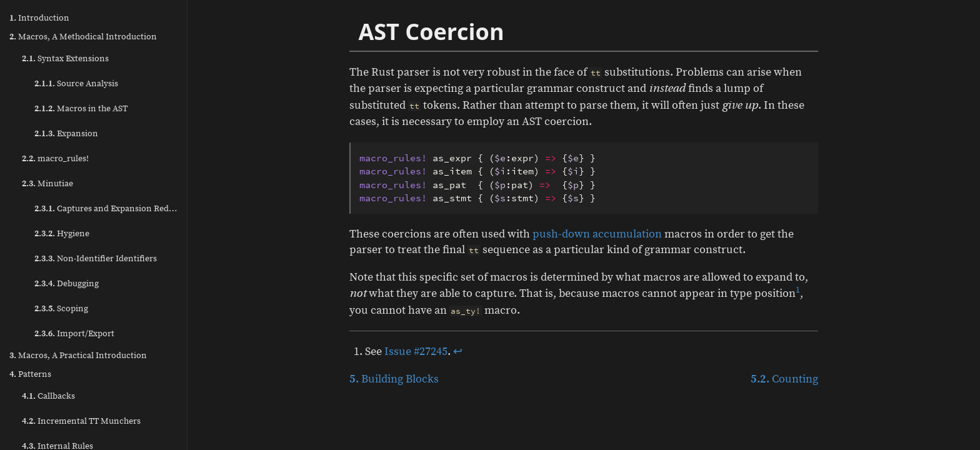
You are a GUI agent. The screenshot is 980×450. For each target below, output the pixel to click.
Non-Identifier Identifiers (96, 259)
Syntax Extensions (65, 59)
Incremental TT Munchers (81, 421)
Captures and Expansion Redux (106, 209)
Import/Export (74, 334)
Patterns (30, 374)
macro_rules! (55, 159)
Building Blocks (394, 379)
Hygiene (62, 234)
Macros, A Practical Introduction (78, 356)
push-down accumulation (597, 234)
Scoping (61, 309)
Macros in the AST (81, 109)
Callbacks (48, 396)
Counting (784, 379)
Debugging (67, 284)
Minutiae (47, 184)
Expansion (66, 134)
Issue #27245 (416, 352)
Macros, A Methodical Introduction (83, 37)
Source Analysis (76, 84)
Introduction (39, 18)
